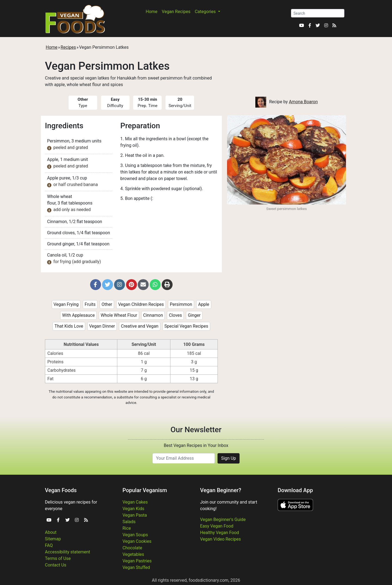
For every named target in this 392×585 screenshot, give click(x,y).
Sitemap (53, 539)
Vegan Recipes (176, 12)
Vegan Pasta (135, 515)
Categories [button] (206, 12)
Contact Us (56, 565)
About (51, 532)
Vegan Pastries (137, 561)
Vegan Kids (133, 509)
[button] (96, 285)
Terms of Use (58, 558)
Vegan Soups (135, 535)
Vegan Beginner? (221, 490)
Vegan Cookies (137, 541)
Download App (295, 490)
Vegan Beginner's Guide (223, 520)
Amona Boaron (303, 102)
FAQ (49, 545)
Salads (129, 522)
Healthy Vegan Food (220, 533)
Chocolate (132, 548)
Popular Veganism (145, 490)
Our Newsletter (196, 430)
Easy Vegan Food (217, 526)
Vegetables (133, 554)
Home (151, 12)
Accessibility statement (68, 552)
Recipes (68, 47)
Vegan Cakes (135, 502)
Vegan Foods (61, 490)
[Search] (318, 13)
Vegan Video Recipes (220, 539)
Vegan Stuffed (136, 567)
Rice (127, 528)
